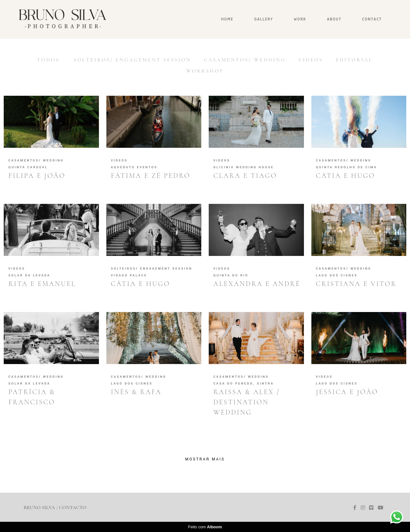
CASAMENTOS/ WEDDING (245, 60)
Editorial (354, 60)
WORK (300, 19)
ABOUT (334, 19)
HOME (227, 19)
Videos (311, 60)
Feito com (205, 527)
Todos (48, 60)
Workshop (205, 71)
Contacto (73, 508)
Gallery (264, 19)
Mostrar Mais (205, 459)
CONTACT (372, 19)
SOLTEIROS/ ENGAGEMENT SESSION (132, 60)
